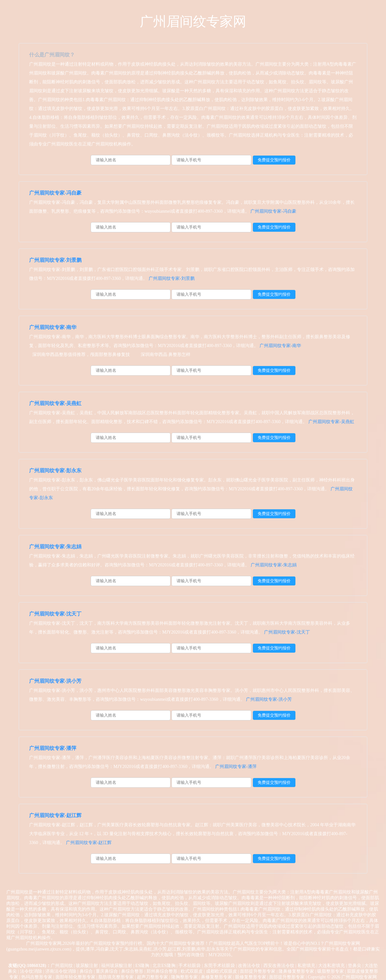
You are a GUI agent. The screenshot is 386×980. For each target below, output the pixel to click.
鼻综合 (86, 971)
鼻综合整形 (132, 971)
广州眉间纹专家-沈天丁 (55, 614)
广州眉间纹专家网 (193, 22)
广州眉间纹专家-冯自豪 (55, 193)
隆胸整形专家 (184, 977)
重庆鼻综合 (107, 971)
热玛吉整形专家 (37, 977)
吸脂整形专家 (331, 971)
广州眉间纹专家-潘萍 (53, 748)
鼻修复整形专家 (216, 977)
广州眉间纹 (62, 966)
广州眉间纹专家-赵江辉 (55, 815)
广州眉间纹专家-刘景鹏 (55, 260)
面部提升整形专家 (258, 971)
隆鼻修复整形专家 (296, 971)
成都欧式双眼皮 (222, 971)
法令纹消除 (31, 971)
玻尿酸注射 (87, 966)
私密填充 (306, 966)
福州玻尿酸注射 (117, 966)
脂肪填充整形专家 (116, 977)
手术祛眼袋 (190, 966)
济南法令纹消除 (61, 971)
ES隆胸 (142, 966)
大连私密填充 (331, 966)
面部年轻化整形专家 (75, 977)
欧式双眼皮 (192, 971)
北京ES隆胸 (164, 966)
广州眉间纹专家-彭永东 (55, 471)
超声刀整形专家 (152, 977)
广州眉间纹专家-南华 (53, 327)
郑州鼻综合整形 (162, 971)
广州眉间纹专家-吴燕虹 (55, 403)
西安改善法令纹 (279, 966)
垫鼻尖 (355, 966)
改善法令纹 (249, 966)
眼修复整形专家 (251, 977)
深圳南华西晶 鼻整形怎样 (166, 355)
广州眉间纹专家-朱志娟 (55, 547)
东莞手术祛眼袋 (219, 966)
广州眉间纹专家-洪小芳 (55, 681)
